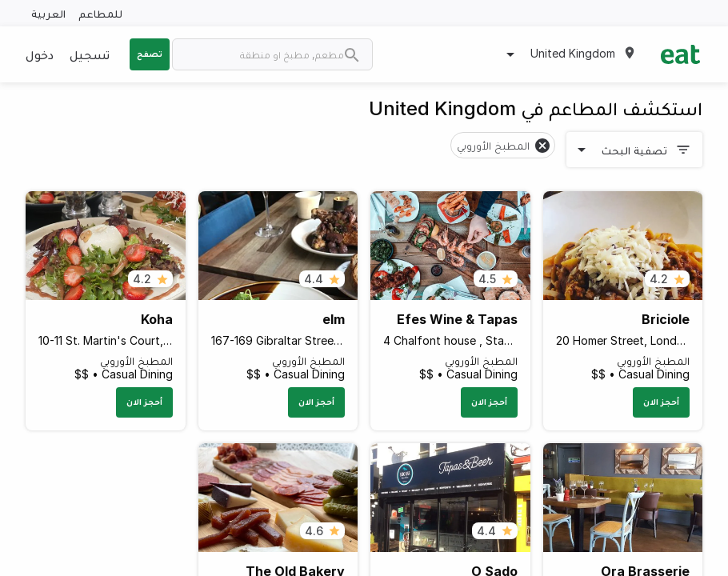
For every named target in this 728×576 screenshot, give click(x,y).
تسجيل (90, 54)
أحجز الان (661, 402)
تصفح (150, 54)
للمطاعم (100, 13)
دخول (40, 54)
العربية (48, 13)
